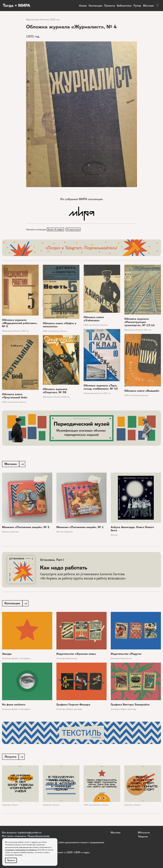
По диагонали (73, 230)
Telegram (143, 836)
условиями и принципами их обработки (21, 850)
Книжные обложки (59, 331)
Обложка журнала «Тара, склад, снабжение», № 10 (101, 388)
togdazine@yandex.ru (30, 832)
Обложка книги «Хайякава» (94, 319)
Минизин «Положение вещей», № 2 (26, 528)
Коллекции (95, 6)
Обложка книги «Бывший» (142, 391)
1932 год (55, 19)
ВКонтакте (144, 832)
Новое (83, 6)
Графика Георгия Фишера (73, 705)
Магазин (148, 6)
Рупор (137, 6)
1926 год (87, 325)
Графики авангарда (74, 710)
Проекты (109, 6)
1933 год (25, 331)
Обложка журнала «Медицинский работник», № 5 (20, 324)
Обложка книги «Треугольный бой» (15, 396)
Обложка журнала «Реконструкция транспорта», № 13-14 (140, 322)
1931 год (147, 330)
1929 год (47, 331)
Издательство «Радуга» (126, 655)
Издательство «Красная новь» (76, 655)
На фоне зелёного (14, 705)
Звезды (7, 655)
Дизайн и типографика (21, 659)
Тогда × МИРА (17, 6)
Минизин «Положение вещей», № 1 (80, 528)
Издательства (72, 659)
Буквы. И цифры (56, 230)
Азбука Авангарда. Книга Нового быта (132, 529)
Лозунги (15, 806)
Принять (11, 860)
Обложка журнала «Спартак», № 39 (55, 391)
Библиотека (124, 6)
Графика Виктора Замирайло (130, 705)
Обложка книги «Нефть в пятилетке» (59, 325)
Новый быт (14, 532)
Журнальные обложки (37, 19)
